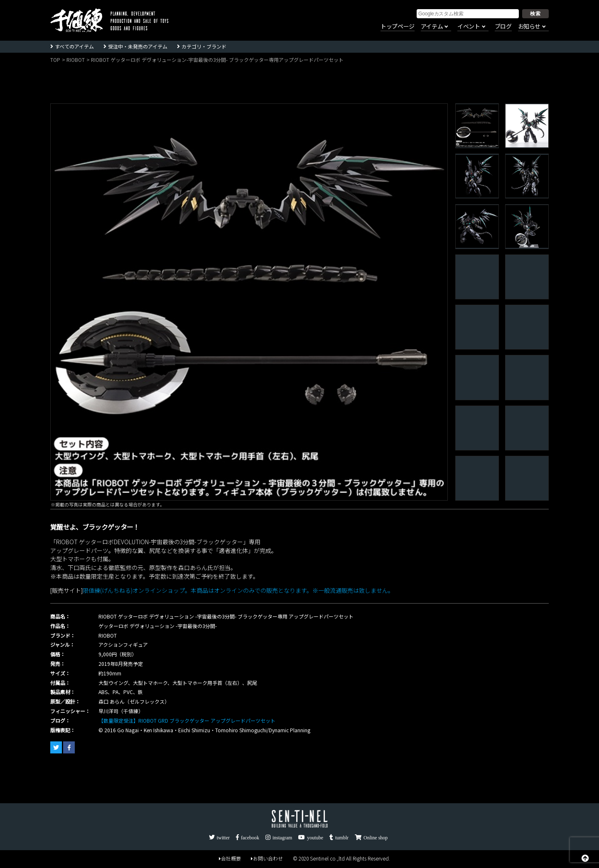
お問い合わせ (267, 858)
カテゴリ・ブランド (204, 46)
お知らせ (529, 27)
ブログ (503, 27)
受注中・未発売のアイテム (138, 46)
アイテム (432, 27)
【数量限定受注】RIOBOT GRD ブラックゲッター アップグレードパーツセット (187, 720)
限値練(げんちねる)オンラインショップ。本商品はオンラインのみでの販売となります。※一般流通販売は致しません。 (238, 590)
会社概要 (230, 858)
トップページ (398, 27)
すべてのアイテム (74, 46)
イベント (469, 27)
